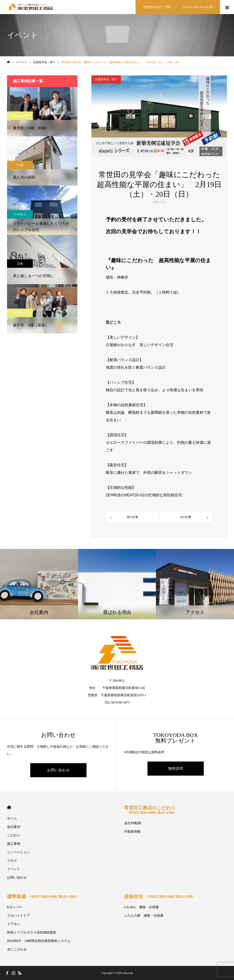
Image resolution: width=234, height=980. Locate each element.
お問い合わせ (58, 770)
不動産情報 (132, 832)
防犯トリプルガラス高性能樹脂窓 (32, 932)
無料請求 (176, 768)
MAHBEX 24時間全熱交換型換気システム (39, 941)
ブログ (12, 861)
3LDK (20, 165)
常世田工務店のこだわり (151, 810)
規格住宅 (160, 896)
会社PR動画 (133, 823)
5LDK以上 (20, 214)
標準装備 (43, 896)
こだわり (14, 835)
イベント (14, 869)
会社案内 (14, 827)
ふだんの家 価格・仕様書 (144, 916)
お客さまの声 (20, 116)
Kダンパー (15, 907)
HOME (9, 807)
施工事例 (14, 844)
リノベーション (19, 852)
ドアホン (14, 924)
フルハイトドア (19, 916)
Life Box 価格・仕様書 (141, 907)
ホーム (12, 818)
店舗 (20, 264)
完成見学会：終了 (106, 79)
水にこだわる (17, 949)
